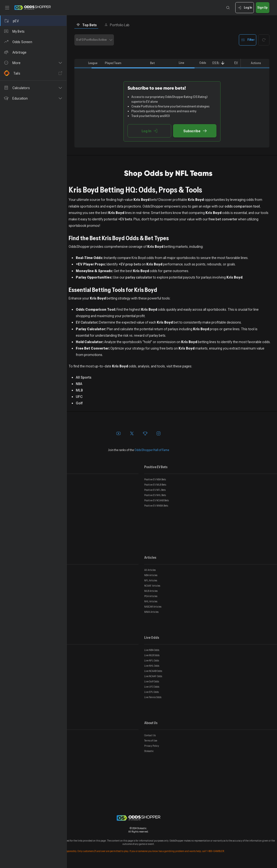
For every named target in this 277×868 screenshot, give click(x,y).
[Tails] (33, 73)
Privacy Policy (152, 746)
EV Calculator (87, 322)
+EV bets (125, 219)
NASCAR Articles (153, 607)
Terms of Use (151, 741)
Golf (79, 403)
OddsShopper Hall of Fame (152, 450)
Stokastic (149, 751)
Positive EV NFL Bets (155, 490)
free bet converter (223, 219)
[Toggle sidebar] (7, 8)
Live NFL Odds (152, 660)
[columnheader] (80, 63)
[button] (33, 63)
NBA (79, 384)
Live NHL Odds (152, 666)
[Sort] (223, 63)
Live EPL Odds (151, 692)
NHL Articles (151, 601)
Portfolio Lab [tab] (117, 25)
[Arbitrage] (33, 52)
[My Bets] (33, 31)
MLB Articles (151, 591)
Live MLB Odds (152, 655)
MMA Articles (151, 612)
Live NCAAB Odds (153, 671)
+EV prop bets (130, 264)
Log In (244, 8)
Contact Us (150, 735)
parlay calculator (139, 277)
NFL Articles (151, 580)
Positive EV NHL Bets (155, 495)
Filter (248, 40)
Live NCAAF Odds (153, 676)
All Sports (84, 377)
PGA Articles (151, 596)
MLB (79, 390)
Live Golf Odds (152, 681)
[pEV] (33, 21)
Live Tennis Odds (153, 697)
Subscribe (195, 131)
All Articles (150, 570)
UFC (79, 396)
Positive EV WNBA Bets (156, 506)
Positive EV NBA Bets (155, 479)
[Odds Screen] (33, 42)
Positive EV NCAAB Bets (156, 500)
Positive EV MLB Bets (155, 485)
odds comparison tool (242, 206)
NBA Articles (151, 575)
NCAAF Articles (152, 586)
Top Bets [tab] (86, 25)
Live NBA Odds (152, 650)
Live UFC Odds (152, 687)
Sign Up (263, 8)
